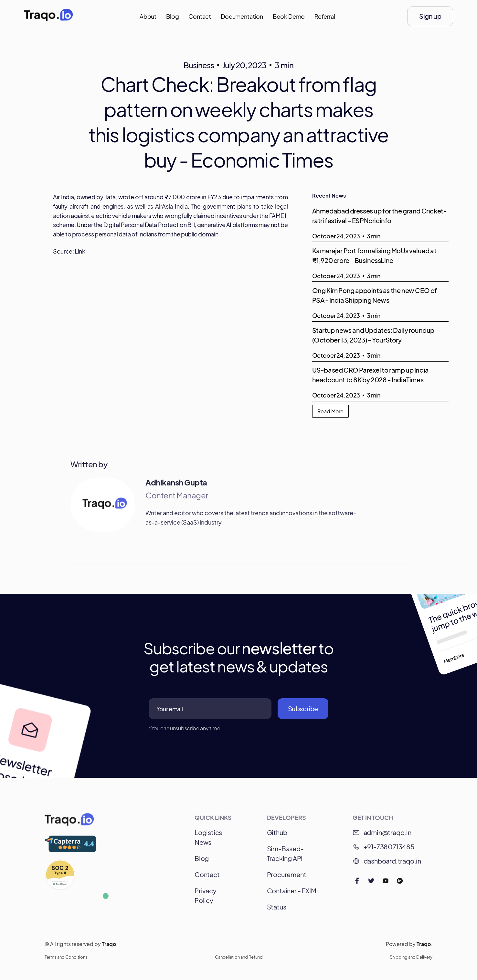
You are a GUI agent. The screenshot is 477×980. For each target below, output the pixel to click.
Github (277, 835)
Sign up (430, 16)
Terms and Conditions (66, 960)
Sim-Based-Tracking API (285, 856)
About (148, 16)
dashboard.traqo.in (392, 864)
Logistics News (208, 840)
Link (80, 251)
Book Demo (289, 16)
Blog (172, 16)
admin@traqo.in (387, 835)
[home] (48, 16)
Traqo (109, 947)
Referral (325, 16)
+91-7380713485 (389, 849)
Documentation (242, 16)
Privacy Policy (206, 898)
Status (277, 910)
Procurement (287, 877)
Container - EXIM (292, 893)
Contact (200, 16)
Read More (330, 411)
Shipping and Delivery (411, 960)
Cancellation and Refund (239, 960)
